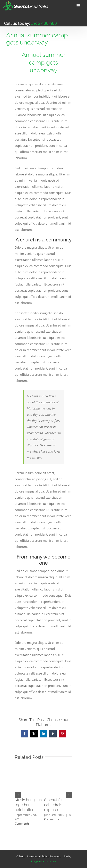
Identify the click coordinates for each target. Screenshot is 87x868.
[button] (18, 795)
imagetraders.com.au (43, 861)
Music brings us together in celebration (28, 805)
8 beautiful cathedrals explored (53, 805)
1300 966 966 (44, 23)
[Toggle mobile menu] (79, 6)
